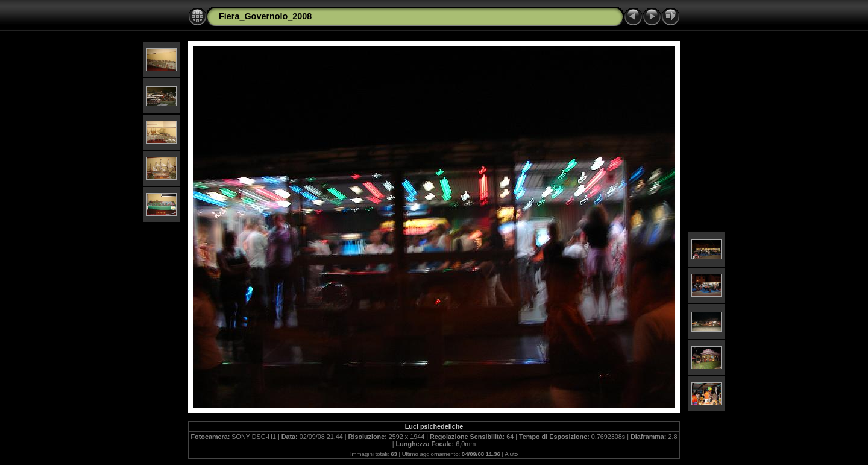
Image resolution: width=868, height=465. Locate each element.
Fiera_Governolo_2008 (265, 16)
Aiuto (511, 454)
